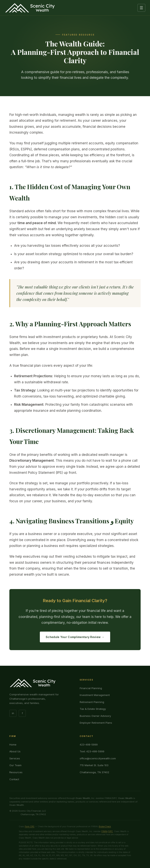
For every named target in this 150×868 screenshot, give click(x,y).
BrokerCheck (105, 826)
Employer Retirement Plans (96, 723)
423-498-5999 (89, 745)
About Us (15, 751)
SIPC (111, 831)
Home (13, 745)
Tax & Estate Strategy (93, 709)
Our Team (15, 765)
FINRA (104, 831)
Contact (14, 779)
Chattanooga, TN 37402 (94, 772)
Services (15, 758)
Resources (16, 772)
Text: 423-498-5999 (92, 751)
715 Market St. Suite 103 (94, 765)
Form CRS (30, 826)
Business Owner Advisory (95, 716)
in (13, 713)
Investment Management (95, 695)
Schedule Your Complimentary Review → (75, 637)
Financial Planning (91, 688)
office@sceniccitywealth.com (98, 758)
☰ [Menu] (141, 8)
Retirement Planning (92, 702)
